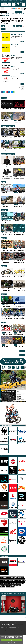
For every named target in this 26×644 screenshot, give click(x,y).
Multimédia (4, 210)
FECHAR (12, 640)
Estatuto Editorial (15, 623)
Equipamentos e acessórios (8, 154)
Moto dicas (4, 294)
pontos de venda (18, 12)
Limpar (3, 26)
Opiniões (4, 182)
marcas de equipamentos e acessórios (7, 13)
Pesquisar (22, 351)
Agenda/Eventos (12, 577)
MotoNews (4, 98)
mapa (8, 15)
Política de (12, 643)
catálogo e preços (11, 12)
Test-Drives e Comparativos (8, 126)
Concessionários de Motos (7, 580)
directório (4, 15)
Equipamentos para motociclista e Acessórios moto (13, 579)
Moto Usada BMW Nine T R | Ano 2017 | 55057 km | (13, 603)
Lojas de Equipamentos (19, 582)
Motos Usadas (4, 577)
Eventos (3, 322)
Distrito (3, 29)
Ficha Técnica (8, 623)
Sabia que (4, 266)
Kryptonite (19, 26)
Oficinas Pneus (9, 582)
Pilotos (8, 587)
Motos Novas (20, 577)
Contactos (3, 623)
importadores (18, 13)
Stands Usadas (17, 580)
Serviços (12, 587)
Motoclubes (18, 585)
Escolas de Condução (9, 585)
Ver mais (22, 41)
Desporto (4, 238)
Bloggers (3, 587)
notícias (23, 13)
